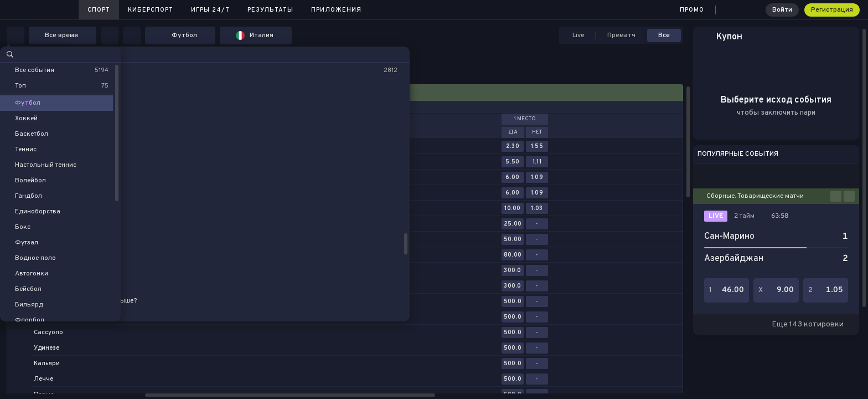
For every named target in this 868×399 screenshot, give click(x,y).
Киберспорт (151, 10)
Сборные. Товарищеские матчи (755, 196)
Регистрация (832, 10)
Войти (782, 10)
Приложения (336, 10)
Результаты (270, 10)
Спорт (99, 10)
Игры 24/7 (210, 10)
